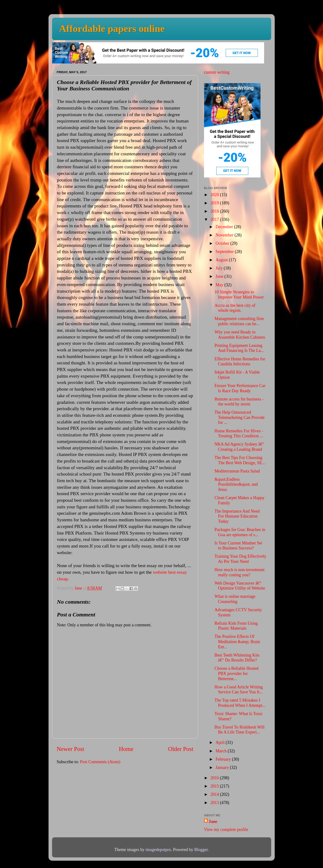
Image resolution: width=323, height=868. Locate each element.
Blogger (201, 850)
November (225, 235)
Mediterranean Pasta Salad (237, 471)
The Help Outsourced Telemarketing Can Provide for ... (239, 417)
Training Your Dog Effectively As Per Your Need (240, 559)
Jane (213, 822)
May (220, 285)
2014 (215, 794)
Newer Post (71, 749)
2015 (215, 786)
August (222, 260)
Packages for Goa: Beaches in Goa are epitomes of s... (240, 532)
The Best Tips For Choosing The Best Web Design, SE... (240, 460)
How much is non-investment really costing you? (239, 572)
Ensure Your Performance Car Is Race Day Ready (240, 388)
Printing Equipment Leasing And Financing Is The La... (239, 348)
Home (126, 749)
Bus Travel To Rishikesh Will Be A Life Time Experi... (239, 730)
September (225, 252)
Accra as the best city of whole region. (235, 308)
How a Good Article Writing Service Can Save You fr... (239, 690)
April (221, 742)
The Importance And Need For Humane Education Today (237, 516)
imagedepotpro (158, 850)
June (220, 276)
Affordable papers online (112, 29)
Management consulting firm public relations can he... (239, 321)
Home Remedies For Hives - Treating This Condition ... (239, 434)
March (222, 751)
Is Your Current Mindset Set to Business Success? (238, 546)
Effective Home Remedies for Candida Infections (240, 362)
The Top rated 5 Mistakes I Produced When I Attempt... (240, 703)
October (223, 243)
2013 (215, 803)
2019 (215, 203)
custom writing (217, 72)
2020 (215, 195)
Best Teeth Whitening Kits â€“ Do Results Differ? (237, 658)
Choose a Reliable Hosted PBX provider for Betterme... (236, 673)
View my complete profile (226, 830)
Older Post (181, 749)
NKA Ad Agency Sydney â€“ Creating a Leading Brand (239, 447)
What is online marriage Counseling (235, 599)
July (220, 268)
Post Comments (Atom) (100, 762)
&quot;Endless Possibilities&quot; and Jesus (236, 484)
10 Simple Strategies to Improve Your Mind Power (239, 295)
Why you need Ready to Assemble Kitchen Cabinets (240, 335)
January (223, 767)
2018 (215, 211)
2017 (215, 219)
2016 (215, 778)
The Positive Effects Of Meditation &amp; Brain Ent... (237, 642)
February (224, 759)
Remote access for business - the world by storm (239, 402)
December (225, 227)
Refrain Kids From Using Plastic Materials (236, 626)
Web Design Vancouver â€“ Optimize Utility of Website (240, 586)
